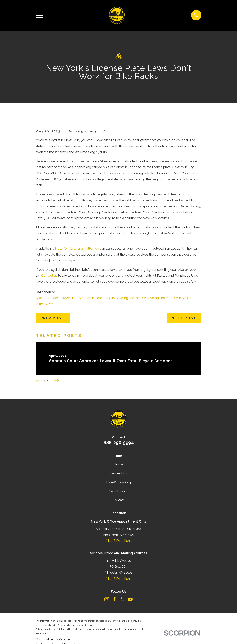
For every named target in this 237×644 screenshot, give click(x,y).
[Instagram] (107, 599)
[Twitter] (122, 599)
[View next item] (56, 381)
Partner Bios (119, 473)
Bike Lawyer (61, 298)
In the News (45, 304)
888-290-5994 (119, 442)
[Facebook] (115, 599)
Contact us (49, 275)
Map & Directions (119, 541)
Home (118, 464)
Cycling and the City (100, 298)
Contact (119, 500)
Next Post (184, 318)
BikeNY (78, 298)
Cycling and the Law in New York (172, 298)
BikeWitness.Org (118, 482)
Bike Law (42, 298)
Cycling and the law (131, 298)
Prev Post (53, 318)
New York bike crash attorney (77, 248)
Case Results (119, 491)
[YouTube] (130, 599)
